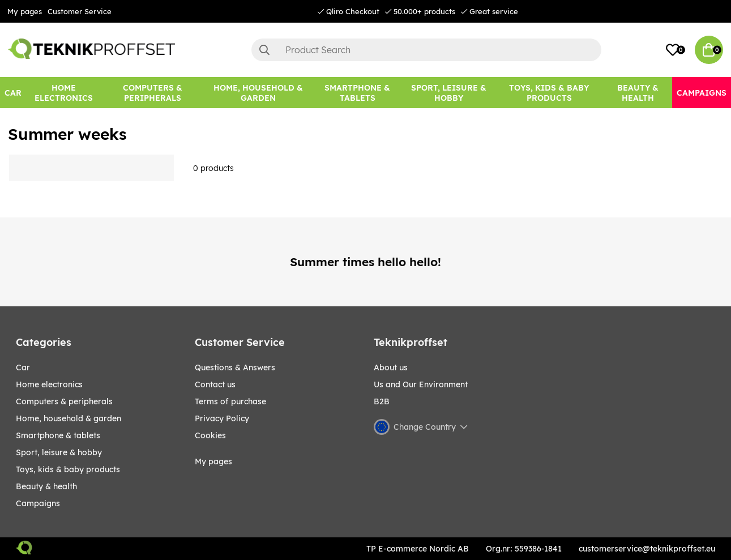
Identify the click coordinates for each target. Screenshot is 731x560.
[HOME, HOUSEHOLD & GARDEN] (258, 93)
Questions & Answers (235, 367)
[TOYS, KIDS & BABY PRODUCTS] (549, 93)
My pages (25, 11)
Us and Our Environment (421, 384)
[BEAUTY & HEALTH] (638, 93)
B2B (382, 401)
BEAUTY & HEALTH (46, 486)
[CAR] (13, 93)
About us (391, 367)
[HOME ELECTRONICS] (64, 93)
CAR (23, 367)
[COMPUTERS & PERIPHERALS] (152, 93)
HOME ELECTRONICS (49, 384)
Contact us (215, 384)
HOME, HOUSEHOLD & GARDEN (69, 418)
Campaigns (38, 503)
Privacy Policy (222, 418)
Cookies (210, 435)
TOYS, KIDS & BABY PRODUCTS (68, 469)
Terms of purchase (230, 401)
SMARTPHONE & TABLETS (58, 435)
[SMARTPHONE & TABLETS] (357, 93)
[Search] (426, 50)
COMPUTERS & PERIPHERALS (64, 401)
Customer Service (80, 11)
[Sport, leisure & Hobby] (449, 93)
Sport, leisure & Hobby (59, 452)
